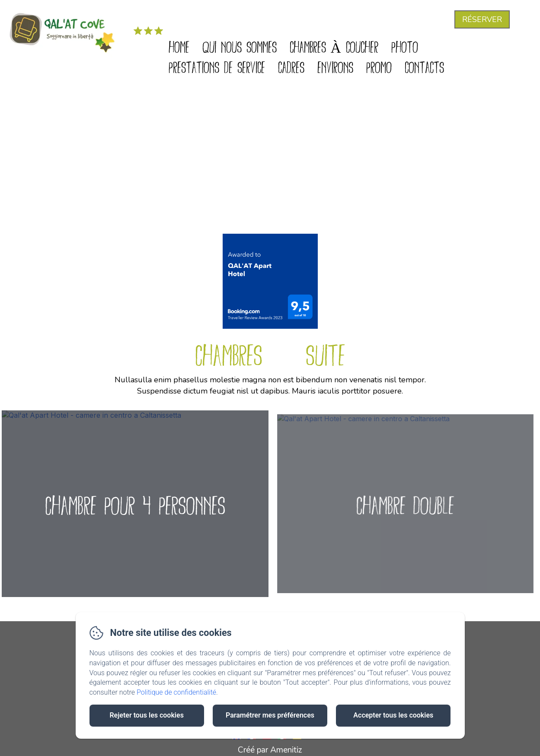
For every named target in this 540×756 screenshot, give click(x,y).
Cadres (291, 66)
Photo (405, 46)
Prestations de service (217, 66)
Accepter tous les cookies (393, 715)
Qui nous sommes (240, 46)
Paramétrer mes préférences (270, 715)
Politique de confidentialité (176, 692)
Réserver (482, 19)
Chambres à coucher (334, 46)
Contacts (424, 66)
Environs (335, 66)
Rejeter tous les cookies (146, 715)
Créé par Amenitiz (270, 750)
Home (179, 46)
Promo (379, 66)
